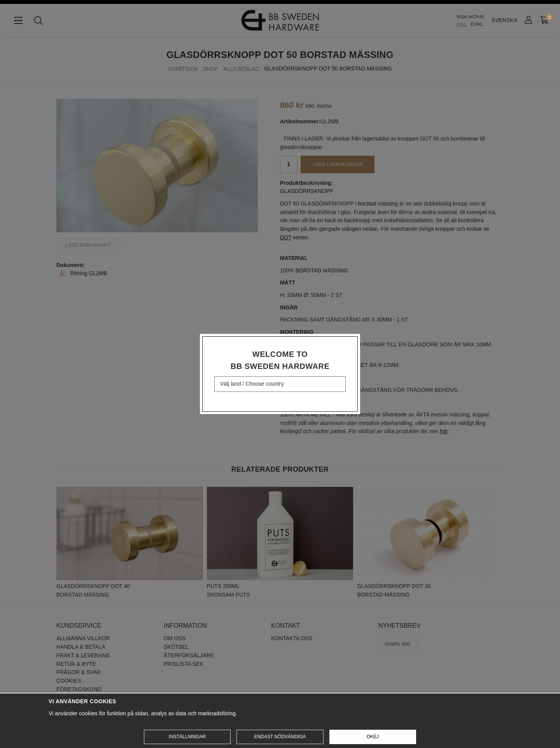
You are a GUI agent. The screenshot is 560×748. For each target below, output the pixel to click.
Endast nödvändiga (280, 737)
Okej (373, 737)
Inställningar (187, 737)
